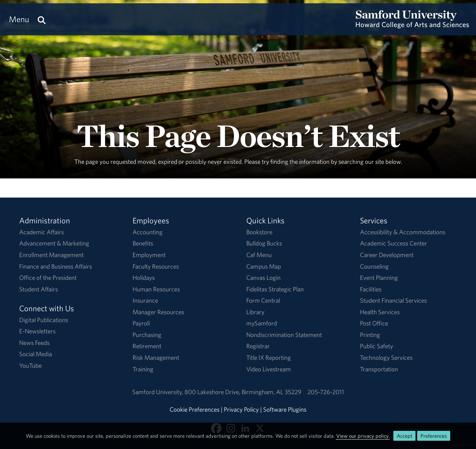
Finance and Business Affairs (56, 266)
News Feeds (34, 343)
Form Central (263, 300)
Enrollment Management (51, 255)
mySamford (262, 323)
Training (143, 369)
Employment (149, 255)
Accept (404, 436)
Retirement (147, 346)
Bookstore (259, 232)
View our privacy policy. (363, 436)
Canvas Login (263, 278)
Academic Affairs (41, 232)
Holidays (144, 278)
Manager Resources (158, 312)
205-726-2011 (326, 392)
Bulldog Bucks (264, 243)
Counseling (374, 266)
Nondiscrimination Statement (284, 335)
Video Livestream (269, 369)
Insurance (145, 300)
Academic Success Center (394, 243)
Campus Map (264, 266)
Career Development (387, 255)
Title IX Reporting (269, 357)
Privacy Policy (241, 409)
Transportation (379, 369)
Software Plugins (285, 409)
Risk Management (156, 357)
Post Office (374, 323)
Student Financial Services (393, 300)
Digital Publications (44, 320)
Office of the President (48, 278)
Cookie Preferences (195, 409)
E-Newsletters (37, 331)
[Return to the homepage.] (412, 25)
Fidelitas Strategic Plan (275, 289)
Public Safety (377, 346)
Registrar (258, 346)
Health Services (380, 312)
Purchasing (147, 335)
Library (255, 312)
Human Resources (156, 289)
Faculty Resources (156, 266)
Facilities (371, 289)
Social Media (36, 354)
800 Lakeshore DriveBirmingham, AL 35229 (243, 392)
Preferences (434, 436)
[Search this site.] (42, 19)
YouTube (30, 365)
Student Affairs (39, 289)
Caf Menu (259, 255)
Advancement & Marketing (54, 243)
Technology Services (386, 357)
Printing (370, 335)
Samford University (158, 392)
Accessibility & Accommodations (403, 232)
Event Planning (379, 278)
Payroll (141, 323)
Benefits (143, 243)
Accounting (148, 232)
